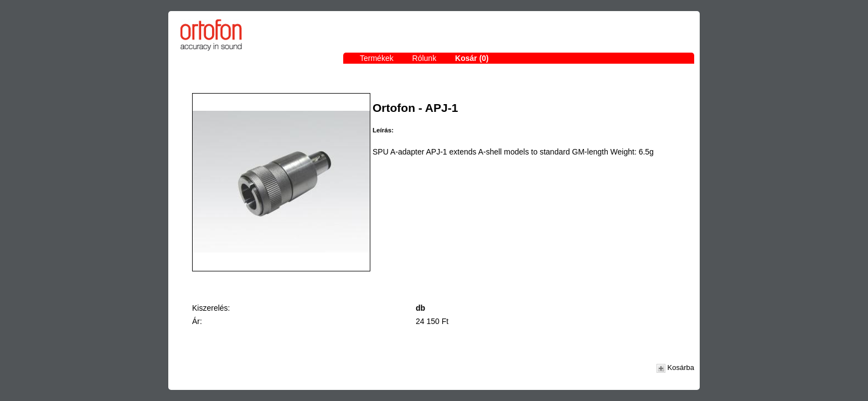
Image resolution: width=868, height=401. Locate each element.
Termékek (377, 58)
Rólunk (425, 58)
